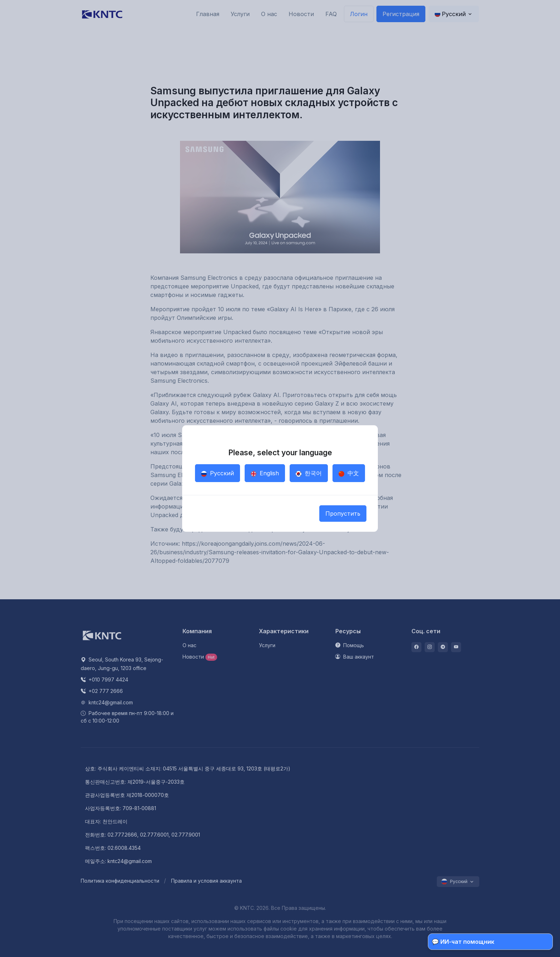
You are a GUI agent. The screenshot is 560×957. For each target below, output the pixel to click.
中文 (349, 473)
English (265, 473)
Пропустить (343, 514)
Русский (217, 473)
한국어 (309, 473)
